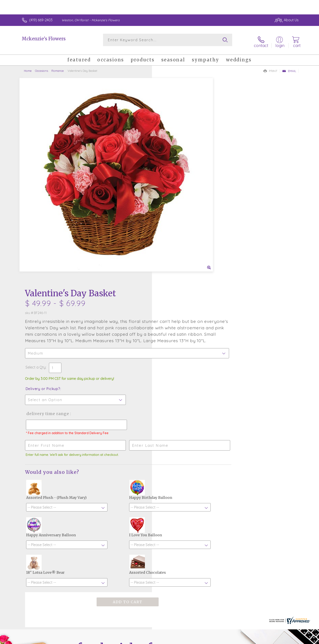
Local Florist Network (259, 640)
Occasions (42, 68)
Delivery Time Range (182, 212)
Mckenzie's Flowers (44, 39)
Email (289, 68)
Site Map (287, 640)
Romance (58, 68)
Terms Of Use (202, 640)
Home (28, 68)
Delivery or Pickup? (177, 187)
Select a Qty (170, 166)
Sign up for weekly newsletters (215, 502)
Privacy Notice (228, 640)
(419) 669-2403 (41, 20)
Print (270, 68)
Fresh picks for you (121, 504)
